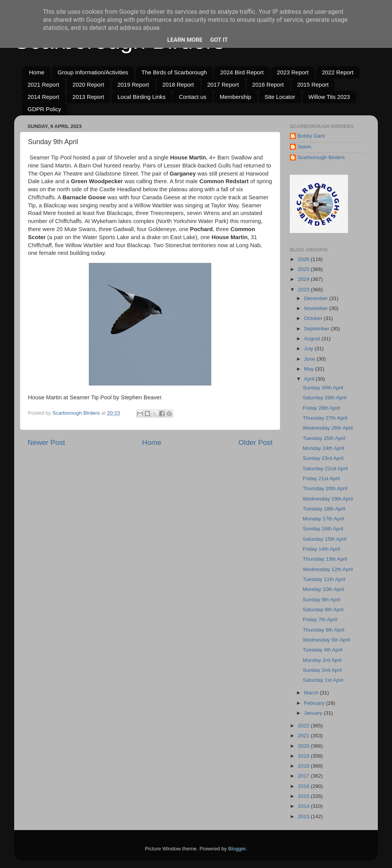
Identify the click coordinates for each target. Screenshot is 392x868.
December (317, 298)
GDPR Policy (44, 109)
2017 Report (223, 85)
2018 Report (178, 85)
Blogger (237, 849)
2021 (304, 736)
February (315, 703)
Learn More (185, 40)
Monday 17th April (323, 519)
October (314, 318)
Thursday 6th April (324, 630)
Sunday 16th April (323, 529)
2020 (304, 746)
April (310, 379)
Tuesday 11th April (324, 579)
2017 (304, 776)
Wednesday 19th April (328, 499)
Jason (304, 147)
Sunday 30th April (323, 388)
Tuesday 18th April (324, 509)
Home (37, 72)
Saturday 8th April (323, 610)
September (317, 329)
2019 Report (133, 85)
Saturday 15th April (325, 539)
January (314, 713)
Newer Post (46, 442)
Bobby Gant (311, 136)
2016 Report (268, 85)
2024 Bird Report (242, 72)
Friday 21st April (321, 478)
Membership (236, 97)
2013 (304, 816)
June (310, 359)
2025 (304, 269)
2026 (304, 259)
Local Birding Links (142, 97)
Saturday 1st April (323, 680)
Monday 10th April (323, 589)
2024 (304, 279)
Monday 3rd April (322, 660)
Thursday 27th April (325, 418)
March (312, 693)
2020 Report (88, 85)
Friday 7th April (320, 619)
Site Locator (280, 97)
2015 (304, 796)
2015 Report (313, 85)
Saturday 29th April (325, 398)
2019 (304, 756)
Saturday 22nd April (325, 468)
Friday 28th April (322, 408)
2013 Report (88, 97)
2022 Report (338, 72)
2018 (304, 766)
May (310, 369)
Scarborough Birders (321, 157)
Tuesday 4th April (323, 650)
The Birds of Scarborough (174, 72)
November (317, 308)
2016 (304, 786)
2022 (304, 726)
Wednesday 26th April (328, 428)
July (309, 349)
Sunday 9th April (322, 600)
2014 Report (43, 97)
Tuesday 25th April (324, 438)
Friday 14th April (322, 549)
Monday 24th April (323, 448)
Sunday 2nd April (322, 670)
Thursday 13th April (325, 559)
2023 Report (293, 72)
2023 (304, 290)
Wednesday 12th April (328, 569)
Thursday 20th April (325, 488)
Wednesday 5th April (327, 640)
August (313, 339)
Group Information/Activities (93, 72)
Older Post (256, 442)
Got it (219, 40)
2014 (304, 806)
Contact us (193, 97)
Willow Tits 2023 (329, 97)
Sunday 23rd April (323, 458)
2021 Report (43, 85)
